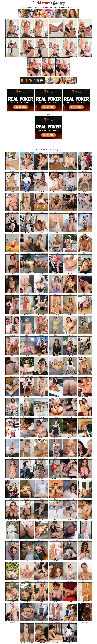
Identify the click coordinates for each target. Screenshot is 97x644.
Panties (27, 539)
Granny (41, 293)
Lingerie (12, 375)
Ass (70, 396)
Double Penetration (27, 375)
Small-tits (85, 580)
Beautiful (27, 396)
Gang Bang (85, 519)
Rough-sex (42, 642)
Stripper (70, 601)
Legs (27, 519)
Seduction (12, 498)
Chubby (85, 252)
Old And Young (27, 416)
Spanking (56, 539)
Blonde (56, 252)
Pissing (70, 621)
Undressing (27, 293)
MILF (56, 211)
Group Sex (41, 273)
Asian (27, 273)
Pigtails (85, 191)
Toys (41, 560)
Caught (27, 355)
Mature (12, 293)
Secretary (56, 314)
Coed (41, 621)
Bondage (12, 314)
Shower (56, 334)
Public (12, 580)
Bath (13, 539)
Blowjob (41, 334)
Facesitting (41, 375)
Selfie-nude (12, 252)
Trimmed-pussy (12, 519)
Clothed (56, 355)
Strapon (41, 191)
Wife (27, 621)
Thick (56, 457)
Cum (56, 580)
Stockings (85, 355)
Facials (12, 355)
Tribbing (85, 273)
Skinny (12, 478)
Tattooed (70, 478)
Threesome (27, 232)
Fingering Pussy (27, 478)
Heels (41, 170)
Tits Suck (56, 601)
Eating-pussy (85, 457)
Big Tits (70, 273)
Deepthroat (42, 539)
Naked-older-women (27, 642)
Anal (70, 539)
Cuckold (27, 437)
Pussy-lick (85, 498)
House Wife (56, 478)
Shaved (70, 314)
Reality (12, 601)
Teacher (70, 191)
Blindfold (12, 560)
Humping (27, 314)
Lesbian (70, 355)
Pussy (85, 601)
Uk (85, 560)
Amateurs (41, 519)
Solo (41, 601)
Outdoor (56, 437)
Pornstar (27, 580)
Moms (41, 478)
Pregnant (70, 580)
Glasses (70, 170)
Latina (41, 437)
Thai (12, 191)
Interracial (41, 355)
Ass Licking (70, 498)
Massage (12, 170)
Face (56, 375)
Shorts (85, 375)
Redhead (70, 334)
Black (41, 232)
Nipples (56, 232)
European (85, 621)
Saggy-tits (12, 416)
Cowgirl (12, 621)
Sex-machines (56, 621)
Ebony (70, 437)
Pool (56, 519)
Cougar (56, 416)
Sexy (41, 211)
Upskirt (70, 560)
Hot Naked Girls (85, 416)
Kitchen (56, 498)
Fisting (27, 560)
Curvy (85, 314)
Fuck (85, 232)
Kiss (70, 232)
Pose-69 (85, 437)
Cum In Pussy (41, 580)
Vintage (27, 191)
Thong (41, 396)
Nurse (70, 252)
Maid (70, 642)
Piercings (85, 478)
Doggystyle (70, 293)
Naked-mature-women (85, 396)
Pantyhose (27, 457)
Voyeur (56, 560)
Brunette (70, 375)
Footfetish (70, 457)
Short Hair (27, 211)
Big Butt (70, 519)
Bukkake (56, 191)
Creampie (70, 416)
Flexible (56, 170)
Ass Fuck (41, 457)
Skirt (85, 334)
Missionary (56, 396)
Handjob (12, 334)
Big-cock (85, 170)
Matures (49, 3)
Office (70, 211)
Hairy (12, 396)
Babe (12, 232)
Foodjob (56, 642)
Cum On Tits (27, 601)
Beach (12, 437)
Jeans (12, 273)
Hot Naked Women (12, 211)
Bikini (27, 334)
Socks (85, 211)
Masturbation (27, 252)
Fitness (41, 498)
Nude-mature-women (41, 252)
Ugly (12, 457)
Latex (56, 273)
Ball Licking (85, 539)
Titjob (56, 293)
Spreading (41, 314)
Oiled (27, 170)
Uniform (85, 293)
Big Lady (27, 498)
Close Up (41, 416)
